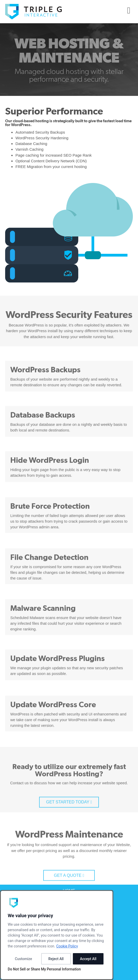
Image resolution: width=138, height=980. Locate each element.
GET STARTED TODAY (69, 821)
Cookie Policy (67, 946)
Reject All (56, 959)
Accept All (88, 959)
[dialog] (57, 935)
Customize (24, 959)
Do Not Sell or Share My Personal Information (44, 969)
